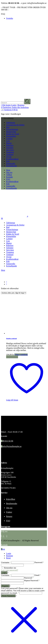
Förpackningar (12, 129)
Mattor (9, 143)
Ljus (8, 141)
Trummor (10, 152)
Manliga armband (11, 338)
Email (38, 575)
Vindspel (10, 154)
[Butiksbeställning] (14, 293)
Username (6, 562)
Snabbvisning (12, 357)
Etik (8, 161)
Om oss (9, 508)
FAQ (3, 14)
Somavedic (11, 164)
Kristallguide (12, 166)
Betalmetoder (12, 503)
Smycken (10, 150)
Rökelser (10, 145)
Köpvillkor (11, 499)
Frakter (9, 512)
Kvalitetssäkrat (12, 159)
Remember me (10, 568)
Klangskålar (11, 136)
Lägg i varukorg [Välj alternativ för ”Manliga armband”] (21, 355)
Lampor (9, 138)
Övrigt (9, 157)
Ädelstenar (11, 123)
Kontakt (4, 545)
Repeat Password (32, 580)
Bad (8, 127)
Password (39, 562)
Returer (9, 516)
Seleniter (10, 148)
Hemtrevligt (11, 132)
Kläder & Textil (13, 134)
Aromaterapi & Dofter (15, 125)
